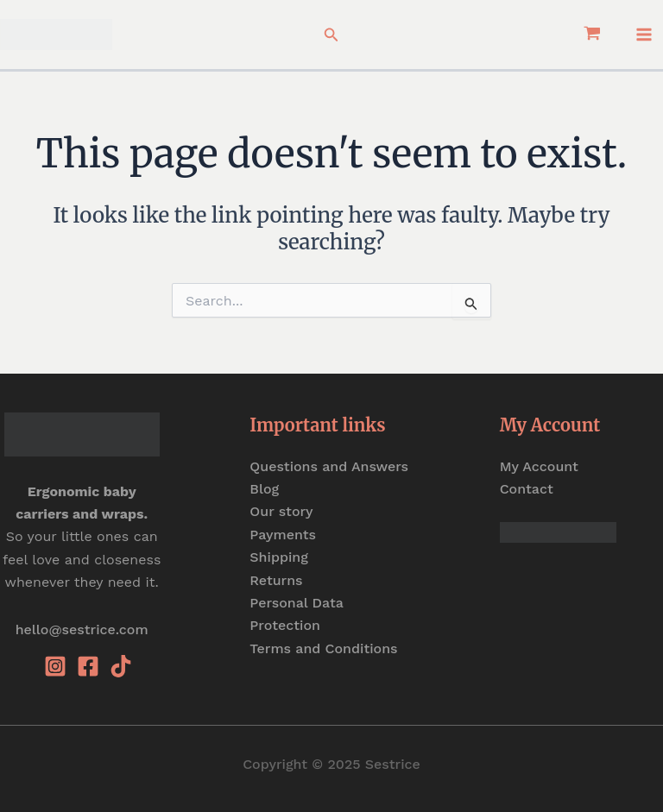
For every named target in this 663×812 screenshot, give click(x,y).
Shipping (279, 557)
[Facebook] (88, 666)
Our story (281, 511)
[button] (331, 35)
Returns (276, 580)
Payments (283, 535)
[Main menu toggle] (644, 35)
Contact (527, 489)
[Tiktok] (121, 666)
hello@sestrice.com (82, 629)
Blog (264, 489)
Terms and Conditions (323, 648)
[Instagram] (55, 666)
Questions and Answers (329, 466)
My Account (539, 466)
